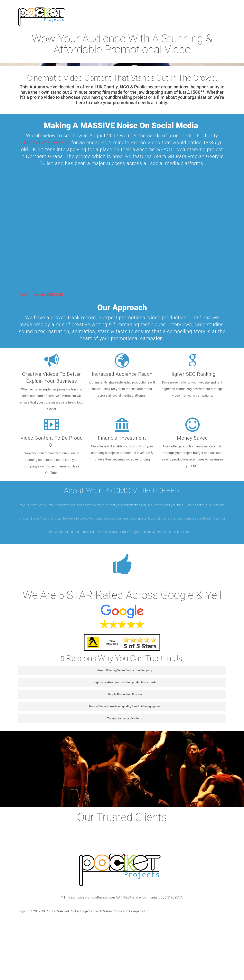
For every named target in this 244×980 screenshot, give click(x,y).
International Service (46, 143)
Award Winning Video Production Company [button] (87, 670)
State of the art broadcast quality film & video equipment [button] (91, 706)
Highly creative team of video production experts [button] (89, 682)
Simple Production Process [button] (82, 694)
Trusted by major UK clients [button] (82, 718)
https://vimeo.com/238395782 (41, 295)
